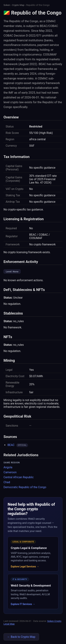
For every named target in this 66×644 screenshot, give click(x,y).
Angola (8, 467)
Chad (7, 482)
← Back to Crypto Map (21, 637)
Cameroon (10, 472)
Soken (7, 5)
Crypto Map (18, 5)
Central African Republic (19, 477)
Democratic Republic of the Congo (25, 487)
